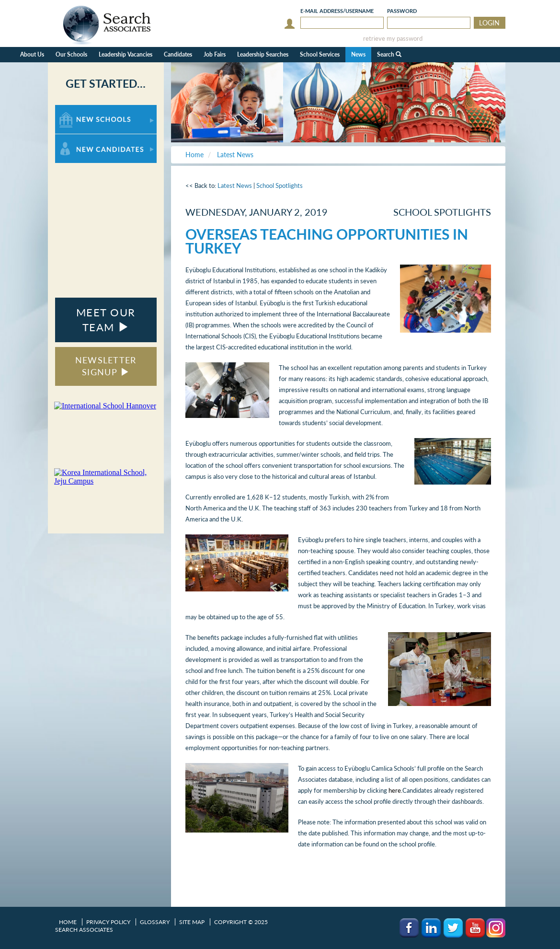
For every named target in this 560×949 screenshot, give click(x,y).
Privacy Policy (108, 922)
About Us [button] (32, 54)
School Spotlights (280, 185)
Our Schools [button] (71, 54)
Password (402, 11)
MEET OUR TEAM (106, 320)
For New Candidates (85, 139)
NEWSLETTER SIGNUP (106, 366)
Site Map (192, 922)
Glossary (155, 922)
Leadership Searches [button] (263, 54)
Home (68, 922)
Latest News (235, 185)
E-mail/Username (337, 11)
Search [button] (389, 54)
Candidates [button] (178, 54)
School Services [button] (320, 54)
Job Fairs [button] (215, 54)
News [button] (358, 54)
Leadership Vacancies (126, 54)
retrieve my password (393, 39)
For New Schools (80, 110)
